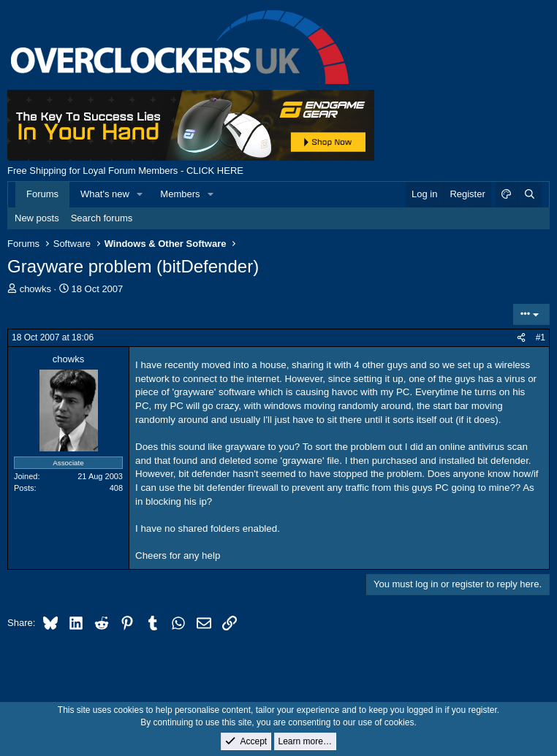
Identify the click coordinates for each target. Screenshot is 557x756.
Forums (42, 194)
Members (180, 194)
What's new (105, 194)
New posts (37, 218)
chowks (35, 289)
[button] (140, 194)
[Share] (521, 338)
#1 (541, 337)
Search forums (102, 218)
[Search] (529, 194)
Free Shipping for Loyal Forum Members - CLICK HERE (125, 171)
